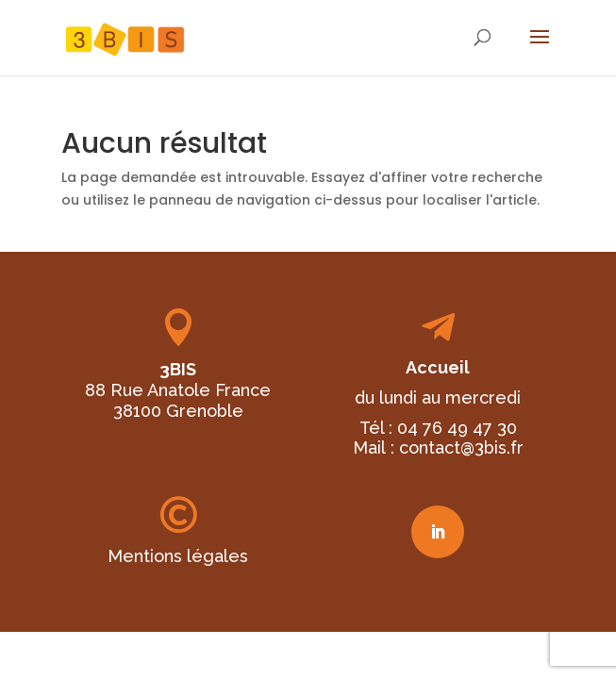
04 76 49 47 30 (457, 428)
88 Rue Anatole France (178, 390)
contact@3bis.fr (461, 447)
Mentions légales (178, 556)
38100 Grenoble (178, 411)
